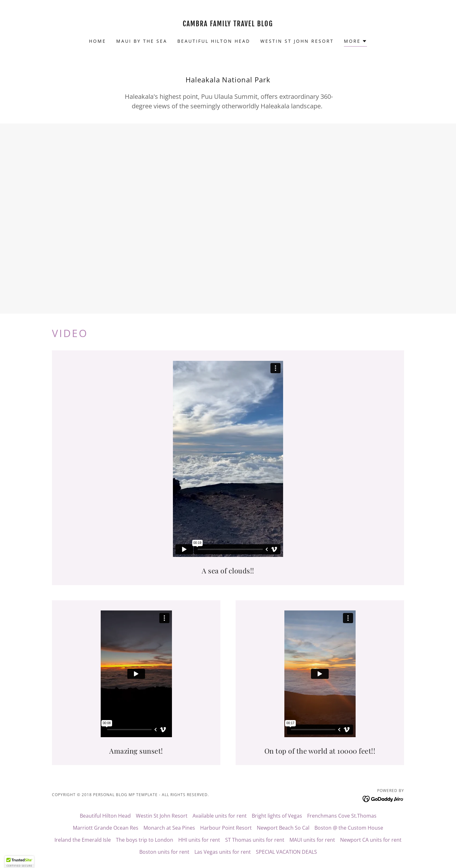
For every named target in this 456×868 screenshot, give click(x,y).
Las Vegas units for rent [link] (223, 852)
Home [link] (98, 41)
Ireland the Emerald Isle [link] (83, 840)
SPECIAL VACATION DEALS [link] (286, 852)
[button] (355, 42)
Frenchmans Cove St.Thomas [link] (342, 816)
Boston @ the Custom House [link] (349, 828)
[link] (228, 24)
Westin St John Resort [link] (297, 41)
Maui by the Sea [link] (142, 41)
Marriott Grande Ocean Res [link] (106, 828)
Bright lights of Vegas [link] (277, 816)
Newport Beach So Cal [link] (283, 828)
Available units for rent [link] (220, 816)
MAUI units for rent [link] (312, 840)
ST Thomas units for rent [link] (255, 840)
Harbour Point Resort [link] (226, 828)
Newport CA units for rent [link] (371, 840)
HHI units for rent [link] (199, 840)
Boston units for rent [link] (164, 852)
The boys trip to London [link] (145, 840)
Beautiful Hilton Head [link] (214, 41)
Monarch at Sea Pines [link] (169, 828)
